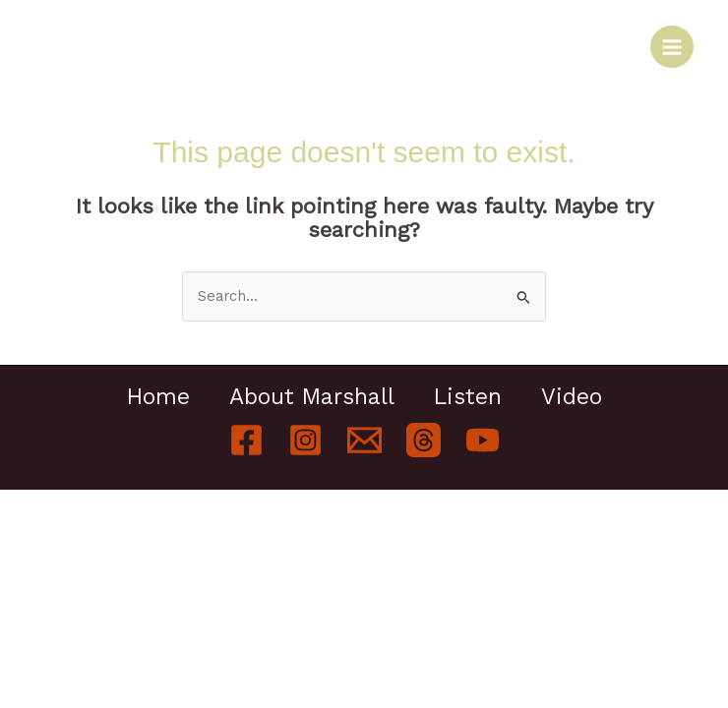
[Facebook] (246, 440)
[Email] (364, 440)
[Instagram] (305, 440)
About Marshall (312, 398)
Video (572, 398)
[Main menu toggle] (672, 47)
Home (158, 398)
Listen (468, 398)
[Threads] (424, 440)
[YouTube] (483, 440)
